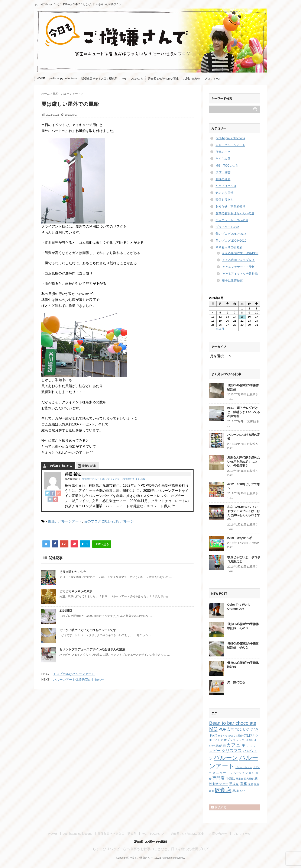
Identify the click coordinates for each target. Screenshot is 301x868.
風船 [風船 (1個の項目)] (251, 784)
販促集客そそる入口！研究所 (99, 79)
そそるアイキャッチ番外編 (240, 274)
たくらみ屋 (223, 159)
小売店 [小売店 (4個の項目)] (230, 778)
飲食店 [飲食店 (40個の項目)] (223, 790)
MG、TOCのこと (133, 79)
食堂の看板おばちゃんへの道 (235, 213)
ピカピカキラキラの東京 (76, 591)
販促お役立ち (224, 200)
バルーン (127, 521)
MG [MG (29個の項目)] (213, 729)
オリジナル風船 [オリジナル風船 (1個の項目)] (245, 740)
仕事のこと (223, 152)
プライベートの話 (227, 227)
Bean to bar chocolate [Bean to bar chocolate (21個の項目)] (233, 723)
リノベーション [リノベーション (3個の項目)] (237, 773)
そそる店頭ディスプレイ (238, 260)
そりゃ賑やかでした (73, 572)
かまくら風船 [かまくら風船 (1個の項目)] (236, 736)
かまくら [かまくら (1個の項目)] (223, 736)
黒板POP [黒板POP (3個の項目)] (239, 791)
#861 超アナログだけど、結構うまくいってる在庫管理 (244, 412)
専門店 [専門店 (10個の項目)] (218, 778)
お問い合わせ (192, 79)
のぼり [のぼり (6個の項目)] (249, 735)
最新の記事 (89, 466)
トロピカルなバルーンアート (74, 674)
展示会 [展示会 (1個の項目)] (239, 779)
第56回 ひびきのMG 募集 (163, 79)
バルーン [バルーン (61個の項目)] (226, 758)
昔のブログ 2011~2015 (102, 521)
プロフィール (213, 79)
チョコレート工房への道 (232, 220)
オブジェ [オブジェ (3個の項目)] (230, 740)
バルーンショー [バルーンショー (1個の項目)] (244, 767)
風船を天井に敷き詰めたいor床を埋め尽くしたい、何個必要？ (244, 461)
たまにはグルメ (226, 186)
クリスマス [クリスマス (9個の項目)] (232, 751)
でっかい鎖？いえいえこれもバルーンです (88, 630)
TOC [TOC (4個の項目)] (238, 729)
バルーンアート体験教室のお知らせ (79, 680)
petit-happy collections (63, 78)
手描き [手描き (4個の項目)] (234, 784)
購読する (219, 807)
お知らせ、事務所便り (230, 206)
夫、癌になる (236, 682)
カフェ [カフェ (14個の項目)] (233, 745)
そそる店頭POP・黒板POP (240, 253)
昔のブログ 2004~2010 (231, 241)
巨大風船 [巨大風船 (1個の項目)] (249, 779)
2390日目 (66, 611)
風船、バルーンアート (65, 521)
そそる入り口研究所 (229, 247)
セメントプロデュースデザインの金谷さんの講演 (92, 649)
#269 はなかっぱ (239, 538)
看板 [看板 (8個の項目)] (244, 784)
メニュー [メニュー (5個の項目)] (219, 773)
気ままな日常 (224, 193)
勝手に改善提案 (232, 280)
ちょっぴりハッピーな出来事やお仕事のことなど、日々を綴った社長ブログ (150, 849)
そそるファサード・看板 (238, 267)
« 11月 (220, 329)
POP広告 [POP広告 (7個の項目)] (226, 729)
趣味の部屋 (223, 179)
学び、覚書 (223, 172)
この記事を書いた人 (60, 466)
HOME (41, 78)
